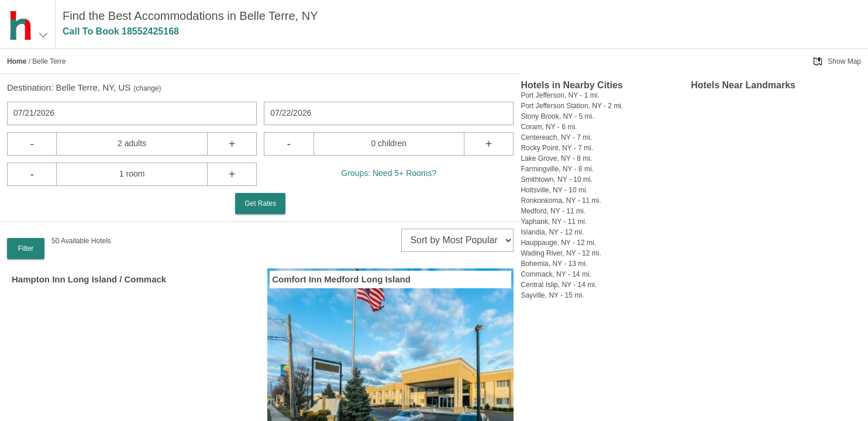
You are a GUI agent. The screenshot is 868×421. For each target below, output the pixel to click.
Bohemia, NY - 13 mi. (554, 264)
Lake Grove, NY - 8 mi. (556, 158)
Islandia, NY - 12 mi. (552, 232)
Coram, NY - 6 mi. (549, 127)
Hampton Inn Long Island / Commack (89, 279)
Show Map (844, 61)
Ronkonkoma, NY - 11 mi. (561, 201)
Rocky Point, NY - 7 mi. (557, 148)
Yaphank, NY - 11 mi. (554, 222)
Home (17, 61)
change (147, 88)
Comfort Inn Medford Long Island (341, 279)
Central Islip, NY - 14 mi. (559, 285)
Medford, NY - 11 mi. (553, 211)
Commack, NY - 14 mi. (556, 274)
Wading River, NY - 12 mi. (561, 253)
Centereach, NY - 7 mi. (556, 137)
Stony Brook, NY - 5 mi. (557, 116)
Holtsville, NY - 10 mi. (554, 190)
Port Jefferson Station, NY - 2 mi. (572, 106)
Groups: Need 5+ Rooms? (389, 173)
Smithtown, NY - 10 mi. (556, 180)
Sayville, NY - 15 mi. (552, 295)
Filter (26, 249)
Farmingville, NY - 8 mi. (557, 169)
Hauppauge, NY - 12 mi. (558, 243)
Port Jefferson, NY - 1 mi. (560, 95)
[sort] (457, 240)
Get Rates (260, 203)
